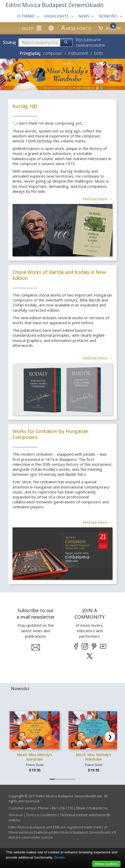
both (99, 53)
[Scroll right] (110, 737)
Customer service (22, 808)
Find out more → (98, 199)
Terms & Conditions (41, 815)
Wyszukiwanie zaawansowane (90, 42)
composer (52, 53)
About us (16, 815)
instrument (78, 53)
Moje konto (76, 28)
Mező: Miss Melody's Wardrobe (35, 757)
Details (60, 857)
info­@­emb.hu (97, 808)
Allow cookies (106, 864)
